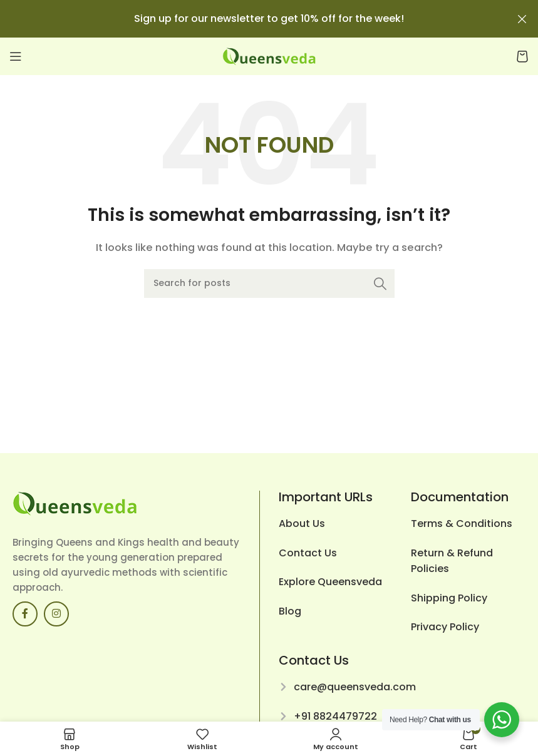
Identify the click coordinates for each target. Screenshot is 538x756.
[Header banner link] (250, 19)
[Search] (269, 283)
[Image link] (75, 503)
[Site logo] (269, 55)
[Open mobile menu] (16, 56)
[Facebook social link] (25, 614)
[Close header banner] (522, 19)
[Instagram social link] (56, 614)
